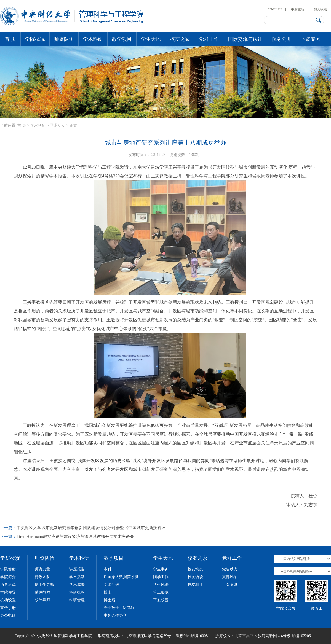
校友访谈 (195, 577)
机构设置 (8, 600)
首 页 (10, 39)
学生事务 (161, 569)
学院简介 (8, 577)
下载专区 (311, 39)
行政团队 (42, 577)
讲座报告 (77, 569)
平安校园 (161, 600)
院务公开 (282, 39)
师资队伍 (64, 39)
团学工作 (161, 577)
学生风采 (161, 585)
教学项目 (122, 39)
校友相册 (195, 585)
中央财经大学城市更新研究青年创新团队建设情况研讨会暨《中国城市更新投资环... (93, 528)
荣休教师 (42, 592)
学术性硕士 (113, 585)
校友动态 (195, 569)
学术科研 (93, 39)
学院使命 (8, 569)
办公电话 (8, 615)
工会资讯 (230, 585)
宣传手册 (8, 608)
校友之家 (180, 39)
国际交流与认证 (245, 39)
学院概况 (35, 39)
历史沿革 (8, 585)
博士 (108, 592)
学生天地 (151, 39)
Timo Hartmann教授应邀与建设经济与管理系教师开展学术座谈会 (75, 537)
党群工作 (209, 39)
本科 (108, 569)
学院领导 (8, 592)
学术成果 (77, 585)
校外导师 (42, 600)
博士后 (110, 600)
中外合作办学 (115, 615)
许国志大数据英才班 (121, 577)
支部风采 (230, 577)
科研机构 (77, 592)
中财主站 (298, 9)
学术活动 (58, 126)
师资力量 (42, 569)
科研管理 (77, 600)
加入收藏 (320, 9)
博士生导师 (44, 585)
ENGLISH (275, 9)
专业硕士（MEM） (120, 608)
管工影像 (161, 592)
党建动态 (230, 569)
